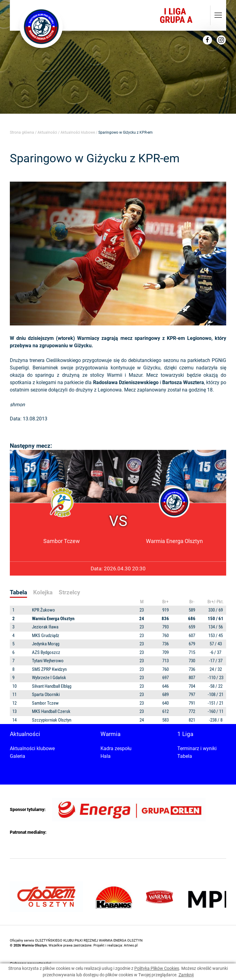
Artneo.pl (131, 945)
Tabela (185, 756)
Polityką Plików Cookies (157, 968)
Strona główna (22, 132)
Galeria (18, 756)
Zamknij (186, 975)
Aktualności (47, 132)
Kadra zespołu (116, 748)
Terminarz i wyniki (197, 748)
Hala (106, 756)
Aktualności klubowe (78, 132)
